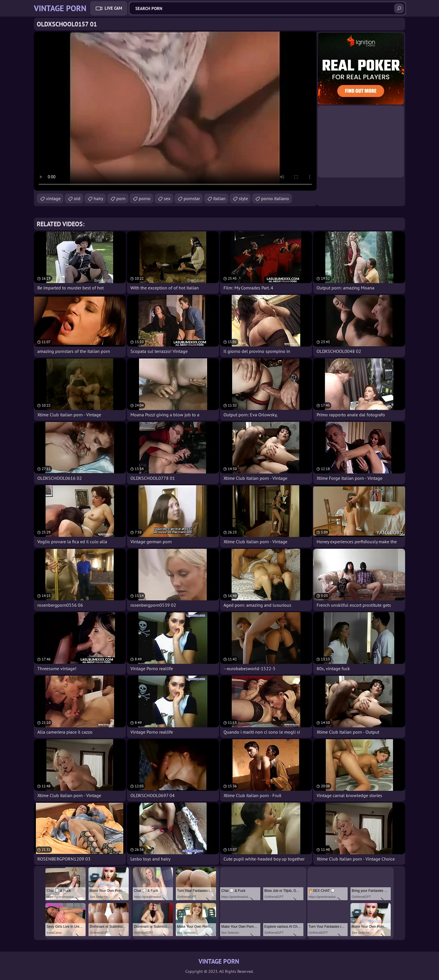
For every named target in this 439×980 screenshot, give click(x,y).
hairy (98, 198)
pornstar (192, 198)
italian (219, 198)
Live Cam (113, 8)
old (77, 198)
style (243, 198)
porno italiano (275, 198)
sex (167, 198)
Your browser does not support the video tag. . (175, 111)
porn (121, 198)
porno (145, 198)
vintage (53, 198)
